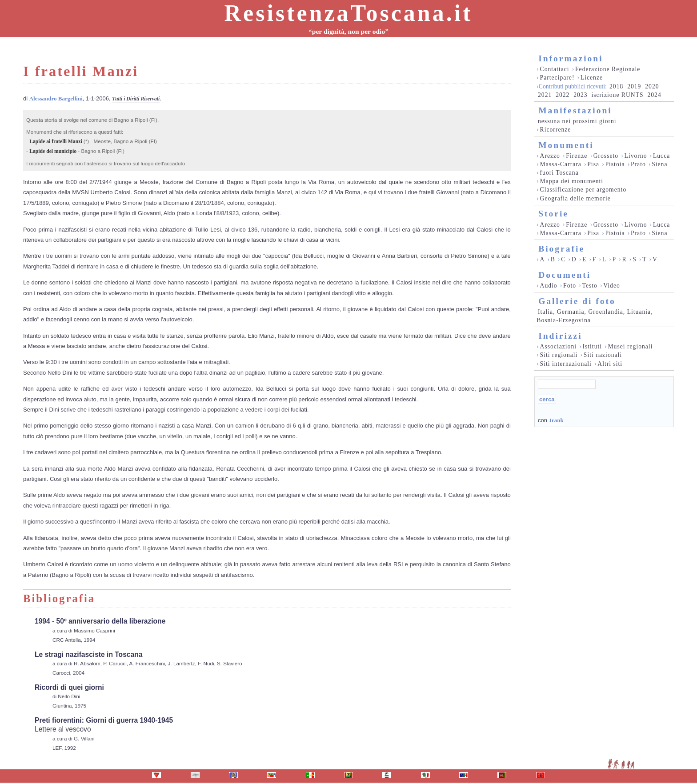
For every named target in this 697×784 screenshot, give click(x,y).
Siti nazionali (603, 355)
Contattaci (555, 69)
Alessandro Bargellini (56, 98)
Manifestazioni (575, 110)
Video (612, 286)
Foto (570, 286)
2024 (654, 95)
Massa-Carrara (561, 164)
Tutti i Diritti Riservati (136, 99)
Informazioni (571, 58)
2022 (563, 95)
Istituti (592, 346)
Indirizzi (560, 336)
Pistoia (615, 164)
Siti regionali (559, 355)
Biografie (561, 249)
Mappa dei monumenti (572, 181)
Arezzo (550, 156)
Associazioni (558, 346)
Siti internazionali (566, 364)
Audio (549, 286)
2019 (634, 86)
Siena (659, 164)
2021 (545, 95)
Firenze (577, 156)
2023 (580, 95)
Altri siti (610, 364)
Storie (553, 214)
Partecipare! (557, 78)
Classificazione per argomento (583, 190)
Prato (638, 164)
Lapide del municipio (53, 151)
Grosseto (606, 156)
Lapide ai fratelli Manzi (56, 142)
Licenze (592, 78)
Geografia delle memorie (575, 198)
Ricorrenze (556, 130)
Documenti (565, 275)
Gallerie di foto (577, 301)
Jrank (556, 420)
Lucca (661, 156)
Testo (590, 286)
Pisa (593, 164)
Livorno (636, 156)
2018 (616, 86)
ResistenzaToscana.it (349, 13)
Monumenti (566, 145)
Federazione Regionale (608, 69)
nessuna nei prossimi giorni (577, 121)
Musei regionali (630, 346)
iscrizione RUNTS (617, 95)
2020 (652, 86)
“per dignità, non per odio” (348, 31)
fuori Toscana (559, 173)
